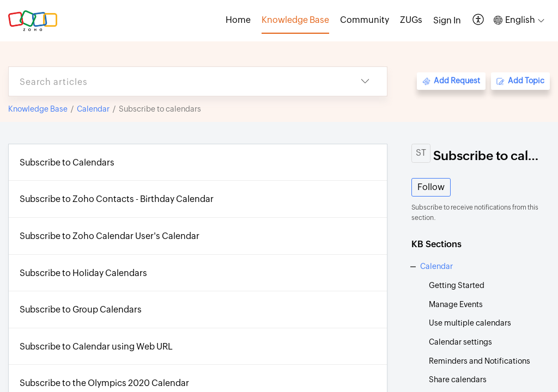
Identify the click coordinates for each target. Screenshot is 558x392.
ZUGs (411, 20)
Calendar (93, 109)
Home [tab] (238, 20)
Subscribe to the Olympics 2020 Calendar (104, 383)
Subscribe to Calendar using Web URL (96, 347)
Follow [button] (431, 187)
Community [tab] (365, 20)
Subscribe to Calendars (67, 163)
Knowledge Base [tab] (295, 20)
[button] (479, 20)
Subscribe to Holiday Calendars (83, 273)
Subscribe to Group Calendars (81, 310)
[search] (176, 81)
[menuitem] (447, 21)
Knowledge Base (38, 109)
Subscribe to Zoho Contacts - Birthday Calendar (117, 199)
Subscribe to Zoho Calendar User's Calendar (110, 236)
